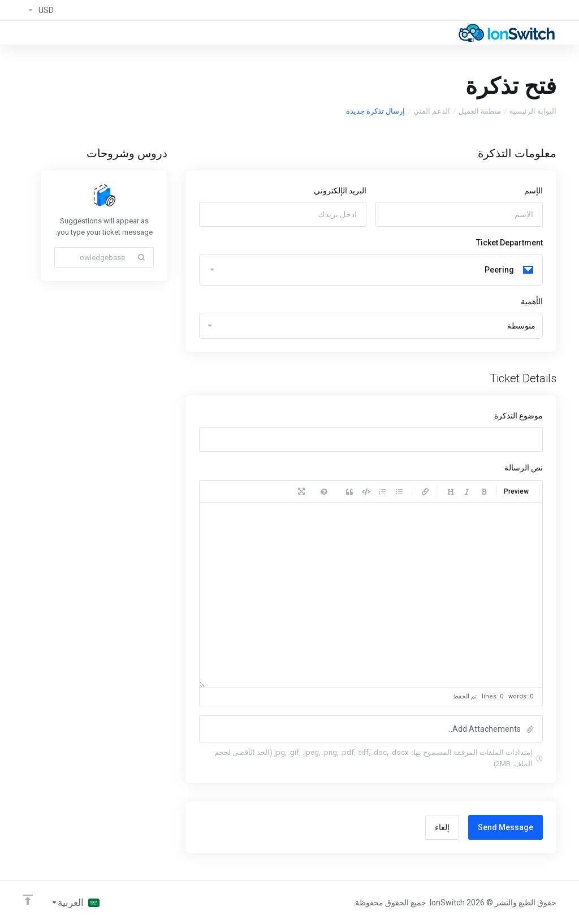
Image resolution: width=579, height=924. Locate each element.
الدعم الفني (432, 111)
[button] (371, 729)
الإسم (533, 191)
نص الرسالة (524, 468)
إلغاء (442, 827)
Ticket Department (509, 243)
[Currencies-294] (38, 10)
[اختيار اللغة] (75, 903)
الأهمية (532, 301)
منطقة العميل (480, 111)
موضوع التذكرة (518, 416)
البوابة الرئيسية (533, 111)
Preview (516, 491)
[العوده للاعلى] (28, 900)
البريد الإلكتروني (340, 191)
